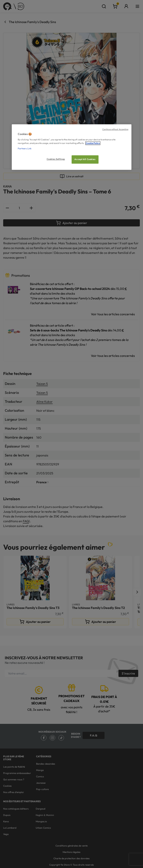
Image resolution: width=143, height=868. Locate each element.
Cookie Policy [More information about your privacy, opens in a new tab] (93, 143)
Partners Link (25, 149)
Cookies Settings (56, 159)
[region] (72, 147)
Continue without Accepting (115, 129)
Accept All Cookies (85, 159)
